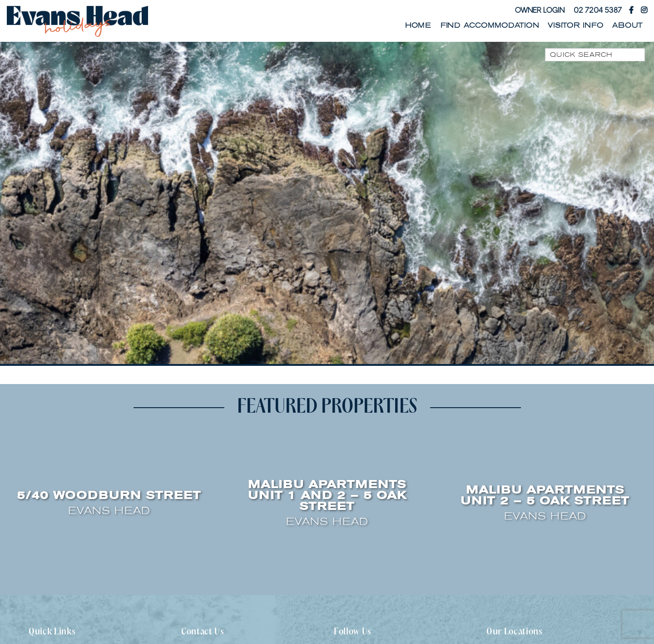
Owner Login (540, 10)
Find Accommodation (490, 25)
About (627, 25)
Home (418, 25)
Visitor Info (575, 25)
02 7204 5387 (598, 10)
